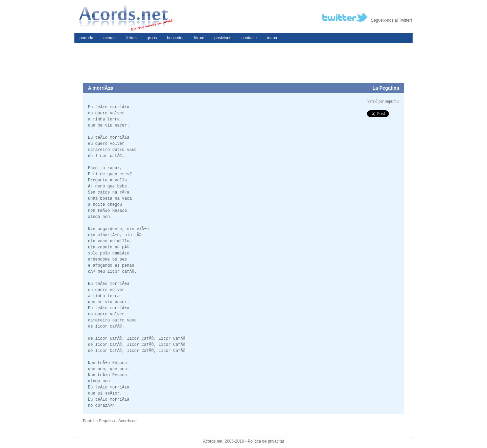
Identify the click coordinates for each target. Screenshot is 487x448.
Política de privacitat (266, 441)
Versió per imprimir (383, 101)
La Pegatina (386, 88)
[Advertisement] (243, 63)
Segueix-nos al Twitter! (391, 20)
